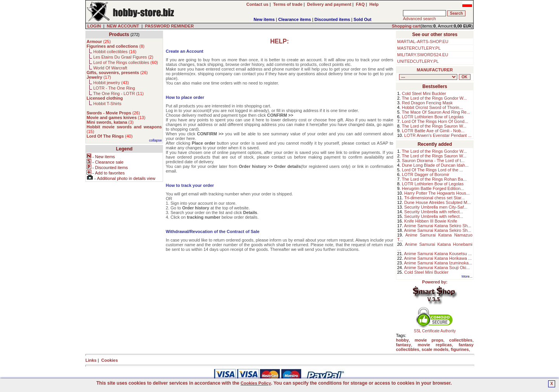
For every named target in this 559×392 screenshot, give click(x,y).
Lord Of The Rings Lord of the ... (432, 170)
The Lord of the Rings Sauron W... (434, 126)
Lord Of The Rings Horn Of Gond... (435, 121)
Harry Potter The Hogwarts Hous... (437, 193)
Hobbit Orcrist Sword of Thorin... (432, 107)
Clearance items (295, 19)
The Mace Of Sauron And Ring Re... (436, 112)
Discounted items (332, 19)
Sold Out (363, 19)
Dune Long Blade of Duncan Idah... (435, 165)
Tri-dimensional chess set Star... (434, 198)
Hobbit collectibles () (115, 52)
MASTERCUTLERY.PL (419, 48)
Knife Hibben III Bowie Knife (431, 221)
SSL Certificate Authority (435, 329)
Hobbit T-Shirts (107, 104)
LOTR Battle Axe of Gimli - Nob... (433, 131)
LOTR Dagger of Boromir (425, 174)
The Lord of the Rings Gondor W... (434, 98)
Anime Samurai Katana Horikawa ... (438, 258)
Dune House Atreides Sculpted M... (437, 202)
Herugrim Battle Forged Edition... (433, 188)
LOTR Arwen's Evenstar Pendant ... (438, 135)
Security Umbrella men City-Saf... (436, 207)
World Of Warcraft (110, 68)
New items (264, 19)
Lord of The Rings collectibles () (126, 62)
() (99, 41)
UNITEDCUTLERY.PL (418, 61)
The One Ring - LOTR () (118, 93)
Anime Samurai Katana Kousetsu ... (438, 254)
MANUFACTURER (435, 70)
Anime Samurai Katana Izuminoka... (438, 263)
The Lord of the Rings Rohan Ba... (434, 179)
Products (119, 35)
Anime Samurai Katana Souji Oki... (437, 268)
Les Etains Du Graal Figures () (123, 57)
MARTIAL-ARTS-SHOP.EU (423, 41)
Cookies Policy (256, 383)
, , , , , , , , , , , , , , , (428, 77)
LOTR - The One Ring (114, 88)
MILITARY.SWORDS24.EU (423, 55)
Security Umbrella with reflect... (434, 212)
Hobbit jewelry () (111, 83)
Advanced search (419, 19)
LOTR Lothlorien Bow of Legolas (433, 117)
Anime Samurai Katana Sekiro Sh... (438, 226)
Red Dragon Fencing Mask (427, 103)
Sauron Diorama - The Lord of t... (433, 161)
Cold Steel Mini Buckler (424, 93)
